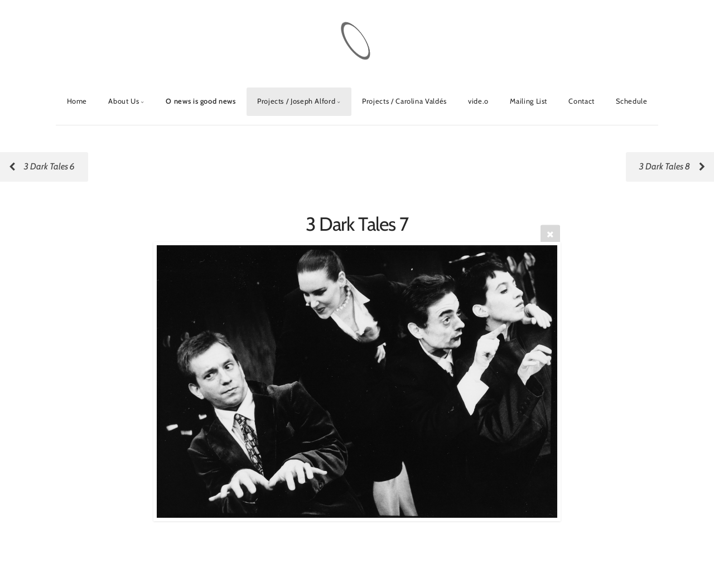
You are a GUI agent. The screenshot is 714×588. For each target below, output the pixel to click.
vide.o (478, 101)
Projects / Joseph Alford (296, 101)
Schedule (631, 101)
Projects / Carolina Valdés (404, 101)
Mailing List (529, 101)
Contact (581, 101)
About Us (124, 101)
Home (77, 101)
